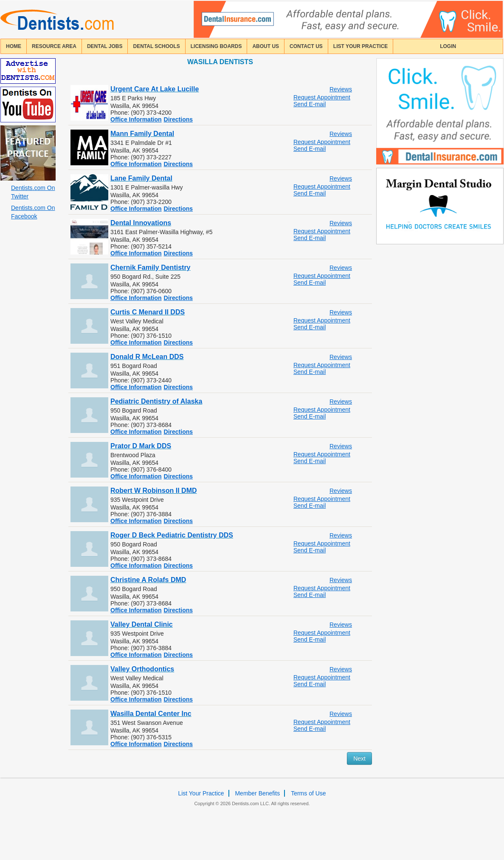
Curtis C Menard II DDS (148, 312)
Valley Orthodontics (142, 669)
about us (266, 46)
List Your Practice (360, 46)
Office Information (136, 119)
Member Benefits (257, 793)
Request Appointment (322, 97)
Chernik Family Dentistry (151, 267)
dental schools (156, 46)
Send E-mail (310, 104)
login (448, 46)
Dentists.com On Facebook (33, 212)
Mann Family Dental (142, 134)
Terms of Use (308, 793)
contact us (306, 46)
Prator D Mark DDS (141, 446)
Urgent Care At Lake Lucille (155, 89)
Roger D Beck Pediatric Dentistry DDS (172, 535)
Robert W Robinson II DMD (154, 491)
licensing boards (216, 46)
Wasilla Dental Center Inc (151, 714)
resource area (54, 46)
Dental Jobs (105, 46)
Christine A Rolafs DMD (148, 580)
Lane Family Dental (141, 178)
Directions (178, 119)
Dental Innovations (141, 223)
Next (359, 758)
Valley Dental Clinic (142, 624)
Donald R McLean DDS (147, 357)
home (14, 46)
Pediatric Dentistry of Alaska (156, 401)
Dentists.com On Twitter (33, 192)
